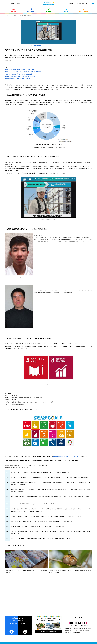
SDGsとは (71, 3)
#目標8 (10, 60)
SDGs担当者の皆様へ (80, 3)
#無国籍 (6, 60)
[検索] (87, 4)
